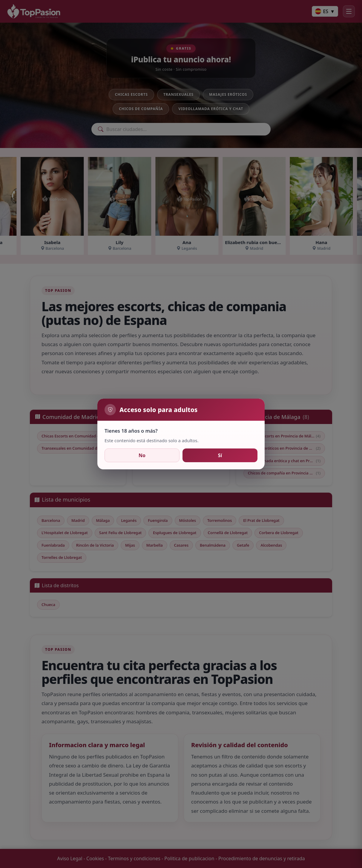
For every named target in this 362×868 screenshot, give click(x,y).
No (142, 455)
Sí (220, 455)
